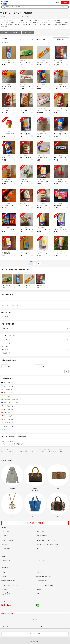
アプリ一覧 (39, 626)
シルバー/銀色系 (35, 423)
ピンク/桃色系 (35, 413)
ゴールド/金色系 (35, 426)
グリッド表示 (41, 39)
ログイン (57, 3)
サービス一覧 (4, 626)
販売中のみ (22, 39)
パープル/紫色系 (35, 406)
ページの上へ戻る (35, 634)
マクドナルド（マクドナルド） (11, 33)
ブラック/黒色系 (35, 383)
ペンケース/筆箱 (28, 33)
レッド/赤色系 (35, 416)
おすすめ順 (31, 39)
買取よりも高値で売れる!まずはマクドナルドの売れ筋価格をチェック (35, 443)
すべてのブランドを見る (35, 523)
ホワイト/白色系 (35, 386)
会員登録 (65, 3)
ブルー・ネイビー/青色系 (35, 403)
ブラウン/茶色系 (35, 393)
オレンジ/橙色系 (35, 419)
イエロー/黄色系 (35, 409)
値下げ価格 (35, 317)
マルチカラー (35, 429)
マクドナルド (35, 328)
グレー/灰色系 (35, 389)
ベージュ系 (35, 396)
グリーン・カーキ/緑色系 (35, 399)
